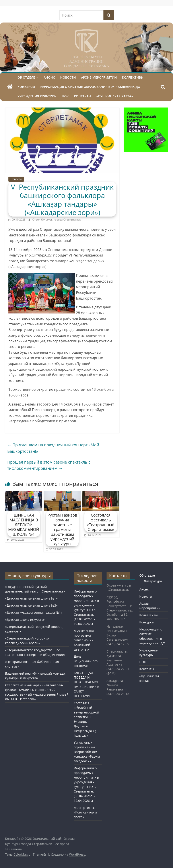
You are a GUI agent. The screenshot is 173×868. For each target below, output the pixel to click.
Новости (68, 77)
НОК (65, 96)
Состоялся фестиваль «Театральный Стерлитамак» (101, 522)
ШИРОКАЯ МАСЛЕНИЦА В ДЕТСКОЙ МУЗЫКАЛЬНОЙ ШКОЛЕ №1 (24, 525)
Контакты (83, 96)
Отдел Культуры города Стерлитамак (56, 220)
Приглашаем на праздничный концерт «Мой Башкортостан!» (53, 448)
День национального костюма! (86, 661)
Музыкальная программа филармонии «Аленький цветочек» (84, 640)
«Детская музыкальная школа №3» (31, 605)
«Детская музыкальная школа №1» (31, 598)
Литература (153, 581)
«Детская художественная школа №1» (34, 612)
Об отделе (26, 77)
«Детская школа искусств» (25, 620)
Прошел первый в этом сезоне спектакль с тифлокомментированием (49, 465)
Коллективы (133, 77)
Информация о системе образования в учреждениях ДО (90, 87)
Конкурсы (26, 87)
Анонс (49, 77)
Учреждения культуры (37, 96)
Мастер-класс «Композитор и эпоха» (85, 812)
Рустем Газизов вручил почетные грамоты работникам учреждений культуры (62, 529)
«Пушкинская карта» (115, 96)
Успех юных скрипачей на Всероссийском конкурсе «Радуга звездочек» (87, 752)
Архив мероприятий (99, 77)
